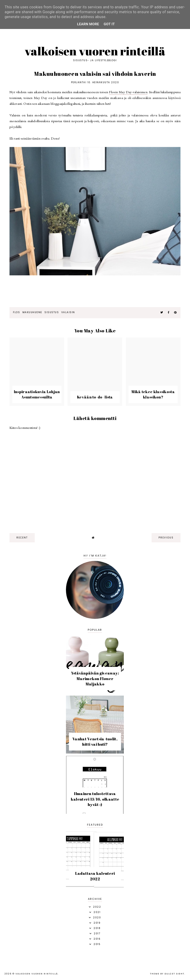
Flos (16, 312)
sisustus (52, 312)
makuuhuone (32, 312)
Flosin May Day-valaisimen (128, 92)
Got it (109, 24)
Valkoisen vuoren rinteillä (95, 51)
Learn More (88, 24)
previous (166, 538)
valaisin (68, 312)
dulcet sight (174, 974)
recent (22, 538)
